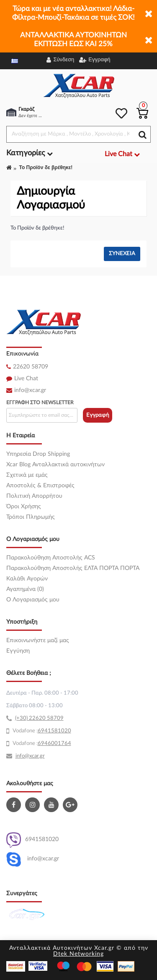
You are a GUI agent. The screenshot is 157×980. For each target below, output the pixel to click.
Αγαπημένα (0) (25, 589)
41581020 (58, 731)
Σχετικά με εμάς (27, 475)
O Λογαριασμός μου (33, 600)
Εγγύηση (18, 651)
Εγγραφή (98, 415)
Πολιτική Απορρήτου (34, 496)
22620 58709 (31, 367)
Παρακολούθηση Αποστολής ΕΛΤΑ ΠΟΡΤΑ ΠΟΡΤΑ (73, 568)
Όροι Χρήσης (24, 507)
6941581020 (32, 840)
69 (41, 731)
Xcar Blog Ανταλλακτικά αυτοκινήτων (55, 465)
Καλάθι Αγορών (27, 579)
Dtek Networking (78, 954)
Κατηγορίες (30, 153)
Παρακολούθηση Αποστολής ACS (51, 558)
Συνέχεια (122, 254)
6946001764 (54, 743)
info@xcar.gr (30, 390)
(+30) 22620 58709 (39, 718)
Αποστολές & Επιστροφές (40, 486)
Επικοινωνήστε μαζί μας (38, 640)
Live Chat (26, 379)
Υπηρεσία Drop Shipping (38, 454)
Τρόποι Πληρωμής (31, 517)
